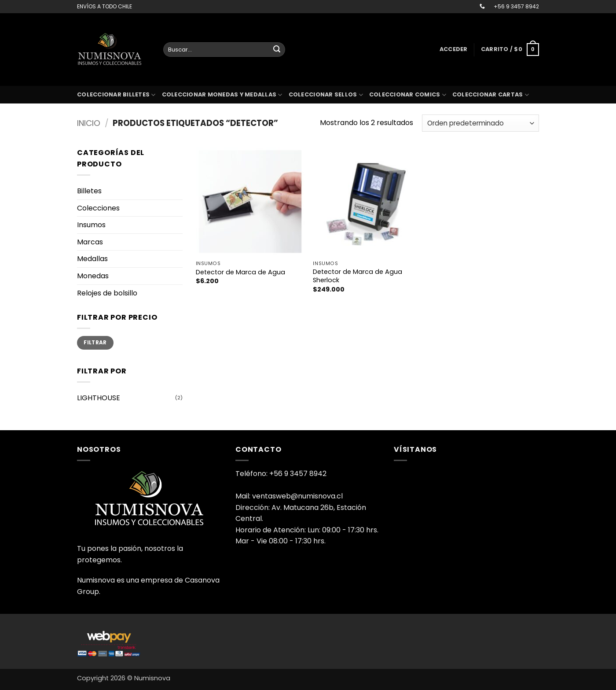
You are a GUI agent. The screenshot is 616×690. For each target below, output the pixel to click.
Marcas (90, 242)
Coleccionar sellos (326, 95)
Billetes (89, 191)
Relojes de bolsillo (107, 293)
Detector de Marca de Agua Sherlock (357, 276)
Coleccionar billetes (116, 95)
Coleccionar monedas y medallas (222, 95)
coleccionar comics (408, 95)
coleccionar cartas (491, 95)
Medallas (92, 259)
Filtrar (95, 343)
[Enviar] (277, 50)
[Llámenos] (482, 7)
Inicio (89, 123)
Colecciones (98, 208)
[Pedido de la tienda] (480, 123)
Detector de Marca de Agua (240, 272)
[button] (454, 49)
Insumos (91, 225)
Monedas (93, 276)
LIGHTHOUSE (99, 398)
